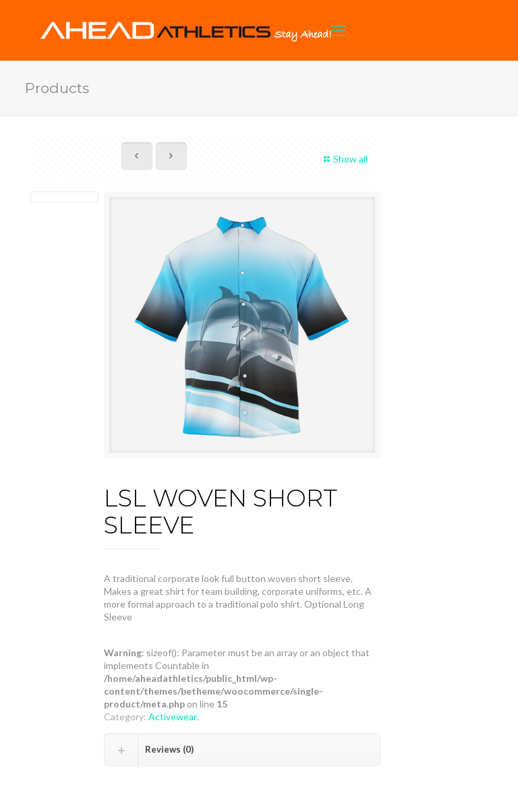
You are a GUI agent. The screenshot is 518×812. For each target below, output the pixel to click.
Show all (344, 159)
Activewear (172, 717)
